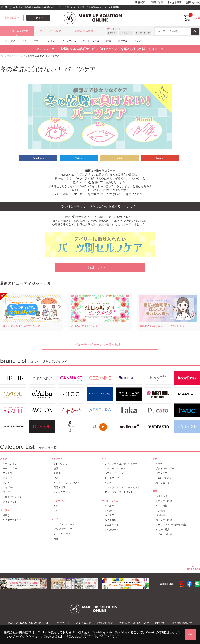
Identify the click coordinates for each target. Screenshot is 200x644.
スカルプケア (112, 478)
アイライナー (10, 478)
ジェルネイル (112, 525)
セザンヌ (112, 33)
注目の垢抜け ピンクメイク (87, 326)
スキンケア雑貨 (164, 501)
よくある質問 (174, 3)
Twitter (79, 158)
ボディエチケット (165, 483)
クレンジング (61, 464)
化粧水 (57, 473)
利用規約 (160, 623)
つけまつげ (161, 496)
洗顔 (56, 468)
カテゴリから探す (17, 31)
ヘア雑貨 (160, 511)
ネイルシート (112, 530)
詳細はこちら (100, 268)
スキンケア (9, 41)
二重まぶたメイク (12, 497)
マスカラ (7, 483)
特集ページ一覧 (15, 56)
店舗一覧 (140, 3)
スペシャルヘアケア (115, 468)
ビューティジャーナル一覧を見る (100, 345)
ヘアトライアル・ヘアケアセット (122, 487)
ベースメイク (10, 464)
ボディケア (161, 473)
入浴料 (159, 464)
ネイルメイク (112, 511)
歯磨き (6, 515)
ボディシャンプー (165, 468)
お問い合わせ (193, 3)
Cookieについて (80, 637)
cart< (187, 15)
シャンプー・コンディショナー (121, 464)
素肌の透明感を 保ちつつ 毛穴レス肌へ (162, 326)
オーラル (123, 41)
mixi (119, 158)
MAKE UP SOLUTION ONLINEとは (28, 623)
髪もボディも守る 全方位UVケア (21, 326)
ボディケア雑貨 (164, 520)
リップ (6, 492)
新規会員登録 (12, 18)
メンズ (138, 41)
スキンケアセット (63, 492)
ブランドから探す (51, 31)
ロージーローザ (143, 33)
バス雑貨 (160, 515)
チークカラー (10, 468)
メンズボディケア (63, 529)
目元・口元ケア (62, 487)
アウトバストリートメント (119, 492)
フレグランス (69, 41)
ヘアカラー (110, 483)
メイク (51, 41)
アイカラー (9, 473)
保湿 (56, 478)
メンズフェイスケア (64, 524)
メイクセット (10, 502)
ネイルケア (110, 506)
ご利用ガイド (156, 3)
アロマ (57, 511)
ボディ (37, 41)
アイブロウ (9, 487)
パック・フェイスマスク (67, 483)
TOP (2, 56)
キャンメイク (126, 33)
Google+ (160, 158)
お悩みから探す (84, 31)
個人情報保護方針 (182, 623)
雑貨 (109, 41)
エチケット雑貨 (164, 534)
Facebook (38, 158)
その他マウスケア (12, 520)
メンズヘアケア (62, 534)
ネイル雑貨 (110, 520)
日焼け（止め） (164, 478)
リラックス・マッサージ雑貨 (171, 525)
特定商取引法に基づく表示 (134, 623)
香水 (56, 506)
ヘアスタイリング (114, 473)
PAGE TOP (194, 569)
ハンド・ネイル (91, 41)
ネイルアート (112, 515)
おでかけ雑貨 (163, 529)
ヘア (25, 41)
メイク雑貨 (161, 506)
